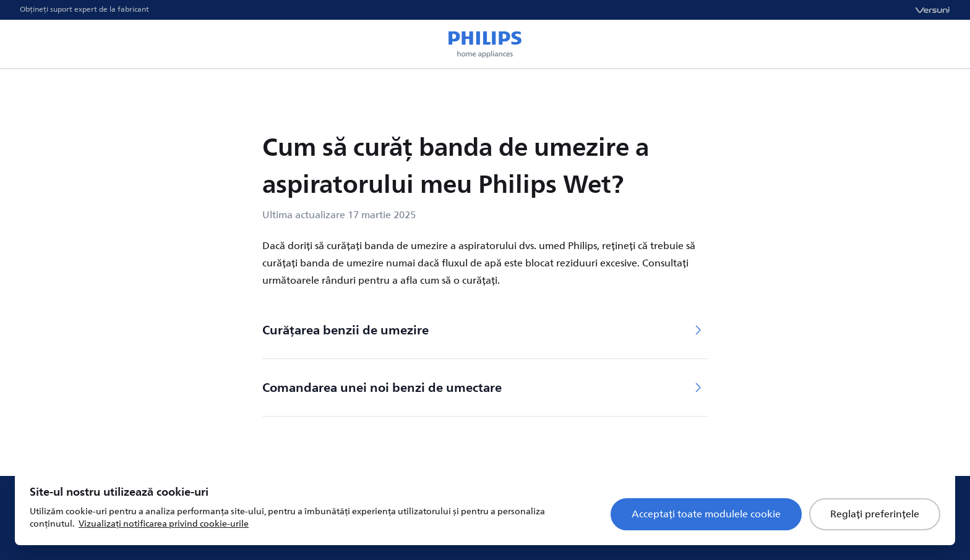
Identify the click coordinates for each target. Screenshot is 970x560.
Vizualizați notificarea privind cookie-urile (164, 524)
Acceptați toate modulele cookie (706, 514)
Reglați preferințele (875, 514)
